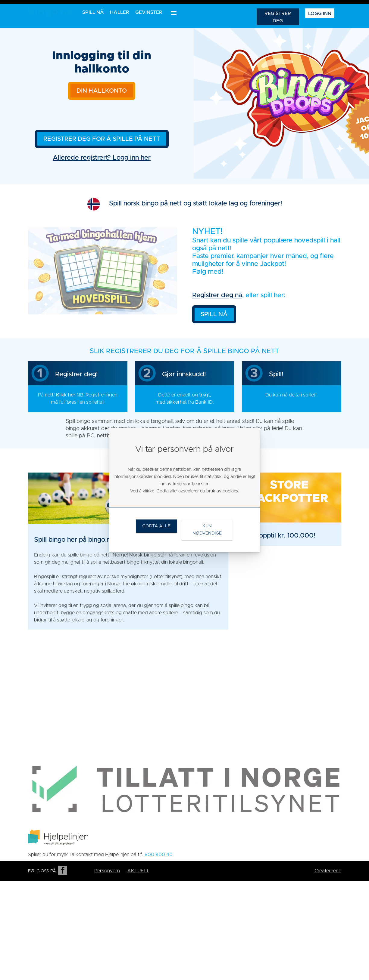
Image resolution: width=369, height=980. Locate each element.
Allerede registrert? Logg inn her (102, 158)
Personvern (107, 871)
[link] (289, 509)
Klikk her (66, 395)
